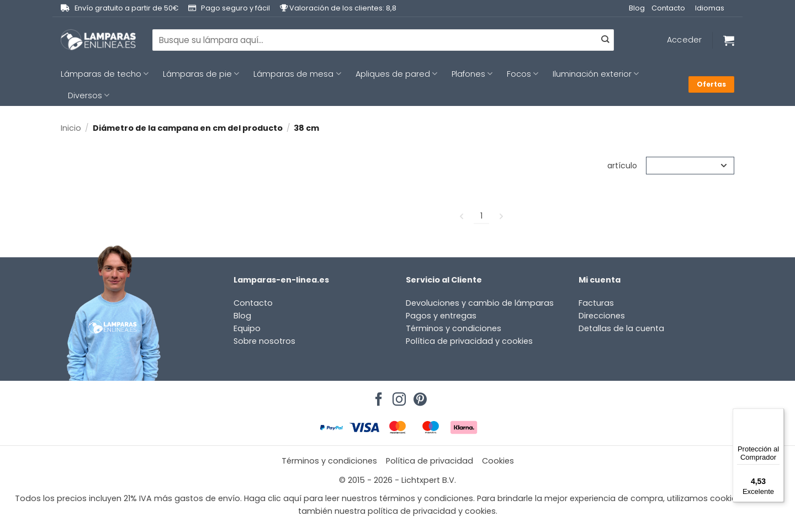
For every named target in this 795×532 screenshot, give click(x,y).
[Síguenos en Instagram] (397, 396)
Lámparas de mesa (297, 74)
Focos (523, 74)
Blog (637, 8)
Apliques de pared (396, 74)
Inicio (71, 128)
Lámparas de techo (105, 74)
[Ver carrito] (729, 40)
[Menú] (777, 415)
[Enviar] (605, 40)
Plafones (472, 74)
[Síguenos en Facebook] (377, 396)
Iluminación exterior (596, 74)
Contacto (668, 8)
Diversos (89, 95)
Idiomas (710, 8)
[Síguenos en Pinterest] (418, 396)
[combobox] (383, 40)
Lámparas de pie (201, 74)
